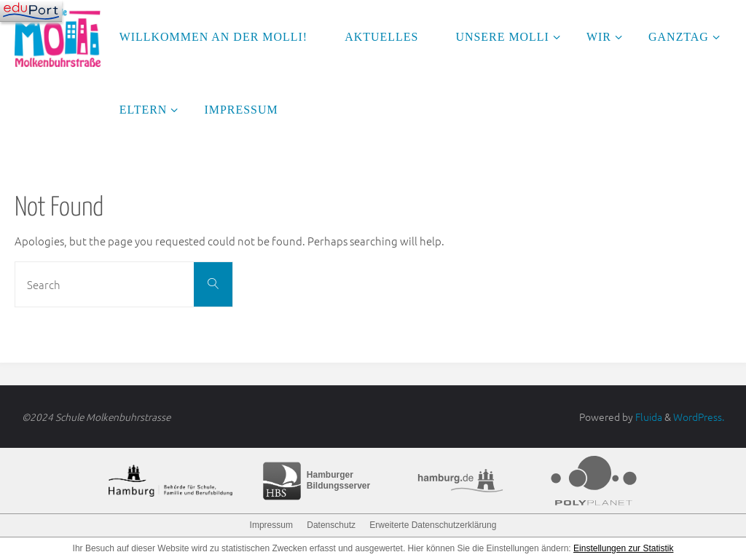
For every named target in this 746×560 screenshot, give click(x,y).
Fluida (648, 417)
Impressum (271, 525)
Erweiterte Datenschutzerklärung (433, 525)
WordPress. (699, 417)
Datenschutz (331, 525)
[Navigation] (31, 11)
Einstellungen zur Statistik (623, 548)
